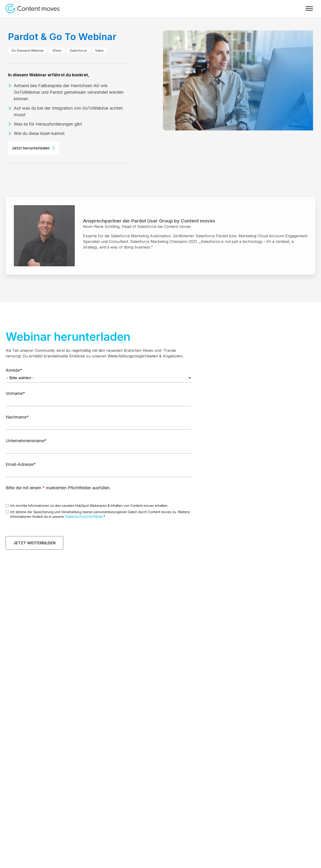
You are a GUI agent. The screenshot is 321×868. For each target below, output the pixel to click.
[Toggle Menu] (309, 8)
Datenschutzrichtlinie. (84, 516)
